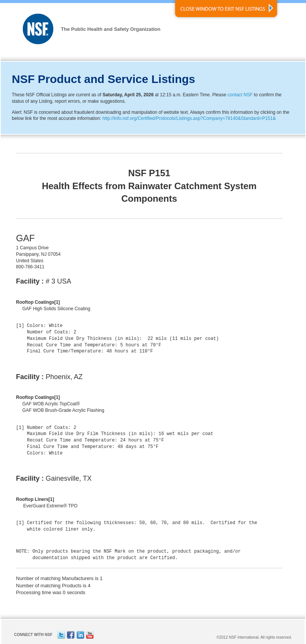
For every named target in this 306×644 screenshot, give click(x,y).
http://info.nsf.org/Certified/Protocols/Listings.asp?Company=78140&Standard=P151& (189, 118)
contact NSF (240, 95)
